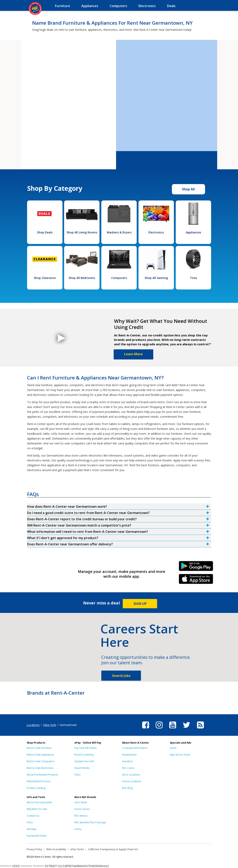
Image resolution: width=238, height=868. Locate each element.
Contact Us (33, 816)
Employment (129, 755)
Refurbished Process (39, 781)
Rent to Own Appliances (40, 755)
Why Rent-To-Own (37, 809)
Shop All (188, 189)
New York (50, 725)
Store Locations (131, 775)
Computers (119, 278)
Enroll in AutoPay (84, 755)
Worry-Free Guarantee (40, 802)
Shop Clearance (45, 278)
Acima (78, 829)
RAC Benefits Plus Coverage (90, 822)
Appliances (193, 232)
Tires (193, 278)
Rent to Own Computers (40, 761)
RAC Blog (127, 788)
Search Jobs (121, 676)
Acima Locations (132, 781)
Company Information (135, 748)
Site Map (32, 829)
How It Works (82, 768)
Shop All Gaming (156, 278)
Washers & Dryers (119, 232)
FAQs (77, 775)
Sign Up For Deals (180, 755)
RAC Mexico (81, 816)
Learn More (133, 354)
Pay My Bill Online (37, 836)
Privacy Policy (34, 849)
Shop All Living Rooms (82, 232)
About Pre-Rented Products (42, 775)
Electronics (156, 232)
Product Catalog (36, 788)
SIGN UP (140, 604)
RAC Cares (128, 768)
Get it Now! (81, 802)
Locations (33, 725)
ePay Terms (77, 849)
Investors (127, 761)
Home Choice (82, 809)
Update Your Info (84, 761)
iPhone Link (196, 580)
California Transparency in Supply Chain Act (113, 849)
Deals (173, 748)
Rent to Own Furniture (39, 748)
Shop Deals (45, 232)
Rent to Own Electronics (40, 768)
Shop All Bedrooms (82, 278)
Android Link (196, 567)
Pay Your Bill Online (86, 748)
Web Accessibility (56, 849)
